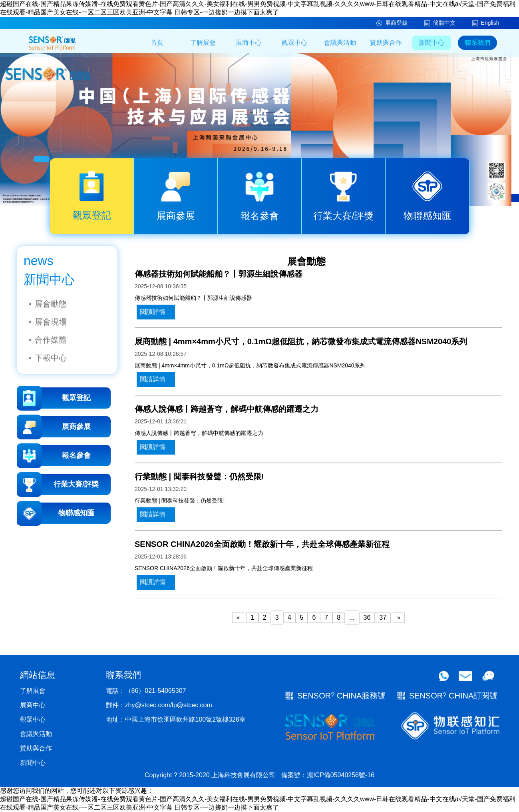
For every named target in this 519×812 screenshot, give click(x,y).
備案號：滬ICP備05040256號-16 (328, 775)
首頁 (157, 43)
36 (367, 617)
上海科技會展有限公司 (243, 775)
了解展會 (203, 43)
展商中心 (249, 43)
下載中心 (51, 358)
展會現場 (51, 322)
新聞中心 (432, 43)
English (486, 23)
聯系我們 (477, 43)
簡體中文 (440, 23)
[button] (42, 159)
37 (383, 617)
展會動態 (51, 304)
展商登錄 (392, 23)
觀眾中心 (294, 43)
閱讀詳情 (153, 312)
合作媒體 (51, 340)
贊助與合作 (386, 43)
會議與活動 (340, 43)
